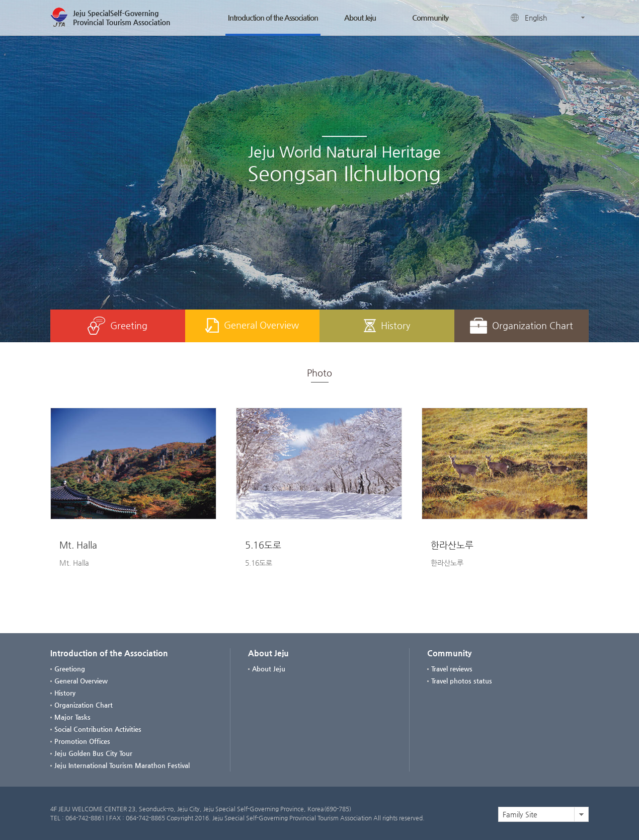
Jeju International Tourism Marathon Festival (122, 765)
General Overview (252, 325)
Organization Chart (522, 326)
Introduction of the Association (273, 17)
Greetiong (70, 669)
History (387, 326)
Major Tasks (72, 717)
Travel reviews (452, 669)
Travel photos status (462, 681)
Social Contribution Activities (98, 729)
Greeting (117, 326)
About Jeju (360, 17)
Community (430, 17)
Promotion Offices (82, 741)
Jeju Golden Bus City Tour (93, 753)
